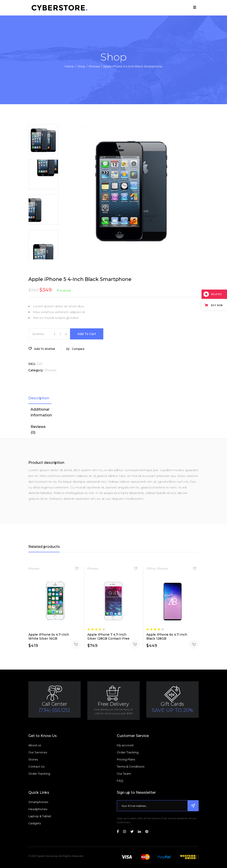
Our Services (38, 752)
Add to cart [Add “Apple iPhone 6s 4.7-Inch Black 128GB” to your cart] (194, 644)
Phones (94, 66)
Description (39, 398)
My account (125, 745)
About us (35, 745)
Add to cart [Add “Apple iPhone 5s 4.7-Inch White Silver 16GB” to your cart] (76, 644)
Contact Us (36, 766)
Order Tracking (39, 774)
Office (151, 568)
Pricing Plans (126, 759)
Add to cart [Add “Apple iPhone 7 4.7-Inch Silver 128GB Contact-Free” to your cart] (135, 644)
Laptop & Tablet (40, 816)
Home (69, 66)
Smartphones (38, 802)
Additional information (41, 412)
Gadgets (35, 823)
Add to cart (87, 334)
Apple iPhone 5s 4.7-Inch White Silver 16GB (49, 637)
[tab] (40, 398)
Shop (81, 66)
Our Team (124, 774)
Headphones (38, 809)
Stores (33, 759)
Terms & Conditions (131, 766)
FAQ (120, 781)
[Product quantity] (60, 334)
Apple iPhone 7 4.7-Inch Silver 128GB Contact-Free (108, 637)
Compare (78, 349)
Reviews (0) (38, 430)
